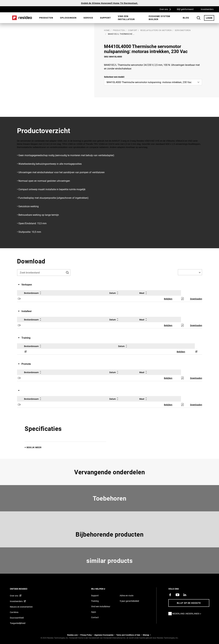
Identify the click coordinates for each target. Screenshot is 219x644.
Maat (144, 293)
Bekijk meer (34, 447)
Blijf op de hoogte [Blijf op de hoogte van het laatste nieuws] (189, 603)
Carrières (14, 612)
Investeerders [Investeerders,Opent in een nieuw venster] (207, 9)
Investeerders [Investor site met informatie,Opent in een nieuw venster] (16, 601)
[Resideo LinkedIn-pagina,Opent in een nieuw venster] (185, 595)
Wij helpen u (102, 589)
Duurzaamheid (17, 618)
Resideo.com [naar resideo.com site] (72, 635)
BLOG (186, 18)
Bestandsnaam (33, 293)
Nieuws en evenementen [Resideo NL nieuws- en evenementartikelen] (21, 607)
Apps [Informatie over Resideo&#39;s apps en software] (94, 612)
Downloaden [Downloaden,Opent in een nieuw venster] (196, 299)
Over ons (166, 9)
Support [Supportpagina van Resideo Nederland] (95, 595)
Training (95, 601)
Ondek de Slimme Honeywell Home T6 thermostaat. (110, 3)
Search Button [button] (199, 18)
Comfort (133, 30)
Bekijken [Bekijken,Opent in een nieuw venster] (168, 299)
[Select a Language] (190, 272)
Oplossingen (68, 18)
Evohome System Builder (159, 18)
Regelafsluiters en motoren (156, 30)
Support (105, 18)
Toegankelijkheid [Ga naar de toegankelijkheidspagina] (18, 623)
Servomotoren (183, 30)
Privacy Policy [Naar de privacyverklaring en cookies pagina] (86, 635)
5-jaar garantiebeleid (129, 601)
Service (88, 18)
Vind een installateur (126, 18)
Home (22, 18)
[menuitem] (46, 18)
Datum (114, 293)
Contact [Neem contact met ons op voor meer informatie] (95, 617)
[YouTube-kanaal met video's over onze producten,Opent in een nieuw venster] (177, 595)
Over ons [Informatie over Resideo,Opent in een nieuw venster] (14, 596)
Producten (46, 18)
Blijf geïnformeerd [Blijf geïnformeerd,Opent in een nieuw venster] (185, 9)
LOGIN (210, 18)
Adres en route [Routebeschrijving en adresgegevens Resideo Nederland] (127, 595)
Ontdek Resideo (23, 589)
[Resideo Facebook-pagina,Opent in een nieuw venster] (170, 595)
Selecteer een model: (114, 77)
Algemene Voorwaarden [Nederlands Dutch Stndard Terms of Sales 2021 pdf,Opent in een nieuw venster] (104, 635)
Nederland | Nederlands (188, 614)
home (107, 30)
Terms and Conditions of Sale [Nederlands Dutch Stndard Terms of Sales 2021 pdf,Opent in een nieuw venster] (128, 635)
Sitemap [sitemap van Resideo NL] (146, 635)
